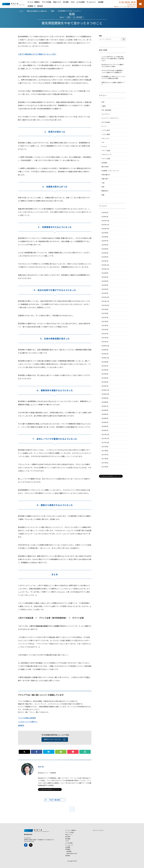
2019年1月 (105, 386)
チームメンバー (91, 2)
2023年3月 (105, 253)
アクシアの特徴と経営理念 (27, 718)
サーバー (104, 126)
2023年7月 (105, 241)
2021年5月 (105, 325)
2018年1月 (105, 430)
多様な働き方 (106, 175)
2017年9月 (105, 447)
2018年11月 (105, 390)
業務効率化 (105, 191)
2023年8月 (105, 237)
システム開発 (106, 134)
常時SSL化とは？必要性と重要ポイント (113, 83)
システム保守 (106, 130)
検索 (100, 36)
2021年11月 (105, 301)
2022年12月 (105, 265)
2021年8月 (105, 313)
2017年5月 (105, 463)
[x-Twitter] (31, 845)
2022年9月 (105, 273)
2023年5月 (105, 245)
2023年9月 (105, 233)
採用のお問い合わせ (72, 853)
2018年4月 (105, 418)
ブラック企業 (106, 150)
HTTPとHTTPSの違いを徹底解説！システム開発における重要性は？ (113, 71)
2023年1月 (105, 261)
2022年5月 (105, 277)
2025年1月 (105, 212)
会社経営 (104, 163)
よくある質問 (81, 2)
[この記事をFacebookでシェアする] (36, 752)
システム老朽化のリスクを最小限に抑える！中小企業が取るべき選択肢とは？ (113, 59)
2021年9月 (105, 309)
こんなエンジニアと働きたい (28, 722)
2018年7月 (105, 406)
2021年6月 (105, 321)
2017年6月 (105, 459)
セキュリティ (106, 138)
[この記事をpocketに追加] (73, 752)
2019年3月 (105, 378)
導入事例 (66, 2)
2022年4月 (105, 281)
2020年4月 (105, 350)
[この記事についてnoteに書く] (85, 752)
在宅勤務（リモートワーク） (111, 171)
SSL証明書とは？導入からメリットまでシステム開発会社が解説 (113, 77)
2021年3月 (105, 334)
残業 (103, 195)
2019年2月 (105, 382)
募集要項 (21, 725)
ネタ (103, 142)
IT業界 (69, 17)
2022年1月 (105, 293)
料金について (57, 2)
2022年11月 (105, 269)
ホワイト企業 (106, 158)
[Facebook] (26, 845)
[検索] (124, 39)
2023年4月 (105, 249)
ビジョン (104, 146)
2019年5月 (105, 370)
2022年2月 (105, 289)
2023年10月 (105, 229)
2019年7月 (105, 366)
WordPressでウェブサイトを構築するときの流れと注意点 (113, 65)
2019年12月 (105, 358)
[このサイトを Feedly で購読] (61, 752)
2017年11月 (105, 438)
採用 (103, 187)
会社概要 (101, 2)
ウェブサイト (106, 114)
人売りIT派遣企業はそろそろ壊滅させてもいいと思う (37, 54)
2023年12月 (105, 221)
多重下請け (105, 179)
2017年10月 (105, 442)
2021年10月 (105, 305)
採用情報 (30, 6)
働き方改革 (105, 167)
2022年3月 (105, 285)
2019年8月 (105, 362)
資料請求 (40, 6)
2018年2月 (105, 426)
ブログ (72, 2)
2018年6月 (105, 410)
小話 (103, 183)
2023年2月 (105, 257)
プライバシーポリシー (99, 830)
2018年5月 (105, 414)
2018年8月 (105, 402)
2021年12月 (105, 297)
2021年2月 (105, 338)
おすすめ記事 (106, 122)
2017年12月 (105, 434)
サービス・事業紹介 (34, 2)
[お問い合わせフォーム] (140, 4)
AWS (103, 102)
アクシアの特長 (46, 2)
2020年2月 (105, 354)
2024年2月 (105, 217)
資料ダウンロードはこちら (55, 739)
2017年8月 (105, 451)
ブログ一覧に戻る (55, 800)
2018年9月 (105, 398)
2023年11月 (105, 225)
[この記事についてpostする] (24, 752)
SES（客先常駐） (78, 17)
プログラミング (106, 154)
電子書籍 (68, 839)
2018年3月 (105, 422)
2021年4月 (105, 329)
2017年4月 (105, 467)
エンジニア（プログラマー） (111, 118)
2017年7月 (105, 455)
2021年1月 (105, 342)
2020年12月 (105, 346)
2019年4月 (105, 374)
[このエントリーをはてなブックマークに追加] (49, 752)
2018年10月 (105, 394)
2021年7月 (105, 317)
